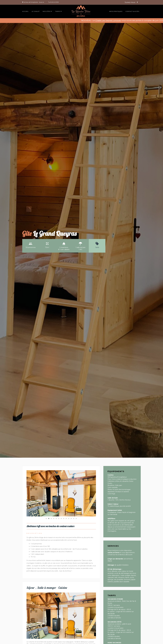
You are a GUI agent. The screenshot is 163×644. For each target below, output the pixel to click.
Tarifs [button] (59, 11)
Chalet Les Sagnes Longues (112, 20)
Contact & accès (132, 11)
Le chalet (36, 11)
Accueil (25, 11)
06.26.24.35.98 (54, 2)
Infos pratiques (116, 11)
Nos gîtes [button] (47, 11)
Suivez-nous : (131, 2)
